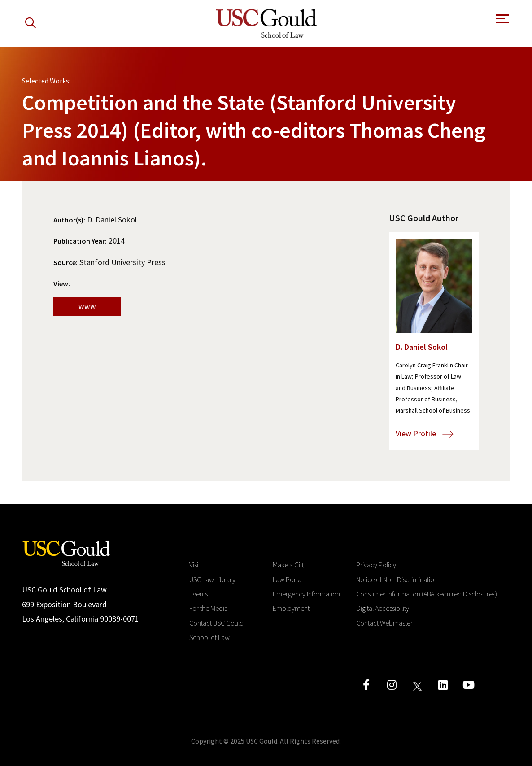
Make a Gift (288, 565)
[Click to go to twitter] (417, 685)
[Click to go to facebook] (366, 685)
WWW (87, 307)
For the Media (209, 608)
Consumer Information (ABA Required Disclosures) (427, 594)
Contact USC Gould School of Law (216, 630)
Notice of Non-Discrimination (397, 579)
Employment (291, 608)
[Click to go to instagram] (392, 685)
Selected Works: (46, 81)
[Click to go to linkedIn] (443, 685)
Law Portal (288, 579)
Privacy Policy (376, 565)
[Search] (31, 23)
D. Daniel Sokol (422, 347)
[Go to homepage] (66, 552)
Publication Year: (80, 241)
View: (62, 283)
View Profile (425, 433)
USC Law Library (212, 579)
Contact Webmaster (384, 623)
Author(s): (69, 220)
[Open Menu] (501, 21)
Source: (65, 262)
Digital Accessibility (383, 608)
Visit (195, 565)
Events (198, 594)
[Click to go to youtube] (469, 685)
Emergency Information (306, 594)
